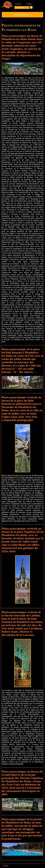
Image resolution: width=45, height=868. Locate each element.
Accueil (18, 4)
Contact (29, 4)
